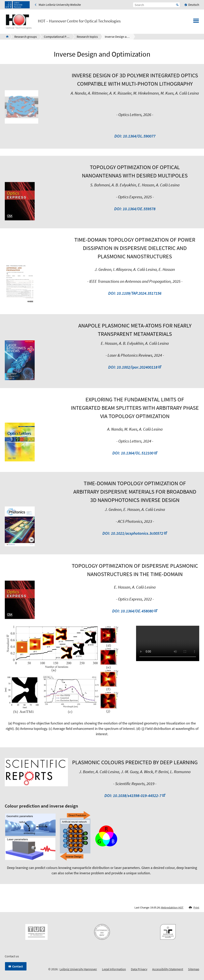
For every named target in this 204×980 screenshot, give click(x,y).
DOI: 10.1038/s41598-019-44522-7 (133, 796)
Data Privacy (139, 969)
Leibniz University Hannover (78, 969)
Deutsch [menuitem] (194, 5)
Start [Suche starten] (177, 5)
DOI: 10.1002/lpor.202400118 (133, 367)
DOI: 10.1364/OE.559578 (135, 209)
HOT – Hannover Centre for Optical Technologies (79, 21)
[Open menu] (196, 22)
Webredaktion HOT (172, 907)
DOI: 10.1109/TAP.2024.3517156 (135, 293)
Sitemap (194, 969)
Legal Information (114, 969)
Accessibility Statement (168, 969)
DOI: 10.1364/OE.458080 (133, 611)
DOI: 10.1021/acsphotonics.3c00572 (133, 533)
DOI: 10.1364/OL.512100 (133, 453)
